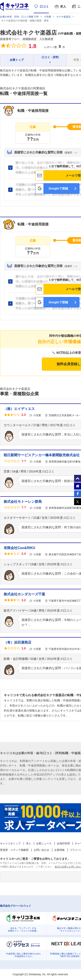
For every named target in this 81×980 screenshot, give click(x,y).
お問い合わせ (41, 850)
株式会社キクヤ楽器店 (28, 33)
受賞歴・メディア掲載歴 (14, 850)
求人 (63, 6)
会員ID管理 (63, 843)
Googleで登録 (58, 188)
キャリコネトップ (10, 843)
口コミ (44, 6)
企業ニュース (44, 843)
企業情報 (59, 850)
